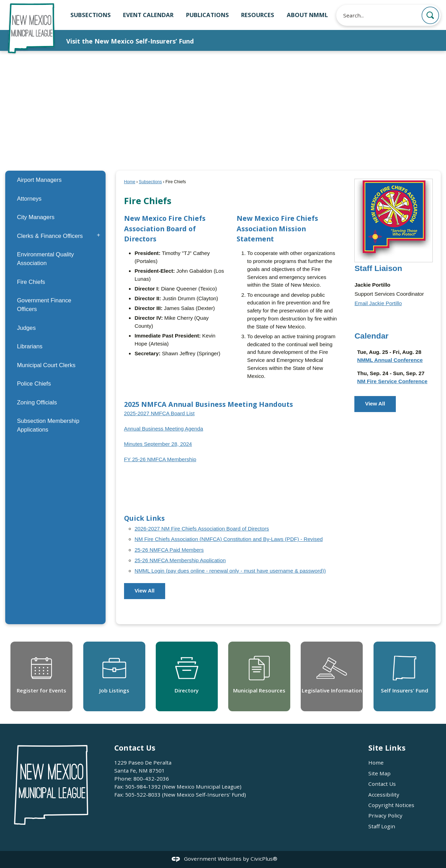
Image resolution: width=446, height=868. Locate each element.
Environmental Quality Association (45, 259)
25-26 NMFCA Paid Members (169, 550)
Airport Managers (39, 180)
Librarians (30, 346)
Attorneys (29, 199)
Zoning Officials (37, 402)
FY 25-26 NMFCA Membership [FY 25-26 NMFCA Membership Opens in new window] (160, 459)
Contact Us (382, 784)
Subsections (150, 182)
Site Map (379, 773)
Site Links (387, 748)
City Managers (36, 217)
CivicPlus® (264, 859)
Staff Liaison (378, 268)
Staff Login (382, 826)
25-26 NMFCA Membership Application (180, 560)
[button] (430, 15)
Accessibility (384, 795)
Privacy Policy (385, 815)
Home (130, 182)
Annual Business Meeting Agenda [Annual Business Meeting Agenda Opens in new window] (164, 429)
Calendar (371, 336)
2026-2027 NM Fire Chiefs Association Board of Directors (202, 529)
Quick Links (144, 518)
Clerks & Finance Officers (50, 236)
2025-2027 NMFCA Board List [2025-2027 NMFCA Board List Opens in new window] (159, 413)
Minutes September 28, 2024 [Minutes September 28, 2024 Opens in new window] (158, 444)
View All (144, 591)
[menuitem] (55, 180)
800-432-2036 (151, 778)
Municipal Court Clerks (46, 365)
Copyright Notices (391, 805)
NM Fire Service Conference (392, 381)
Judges (26, 328)
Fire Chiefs (31, 282)
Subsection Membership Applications (48, 425)
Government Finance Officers (44, 305)
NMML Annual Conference (390, 360)
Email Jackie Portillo (378, 303)
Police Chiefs (34, 384)
